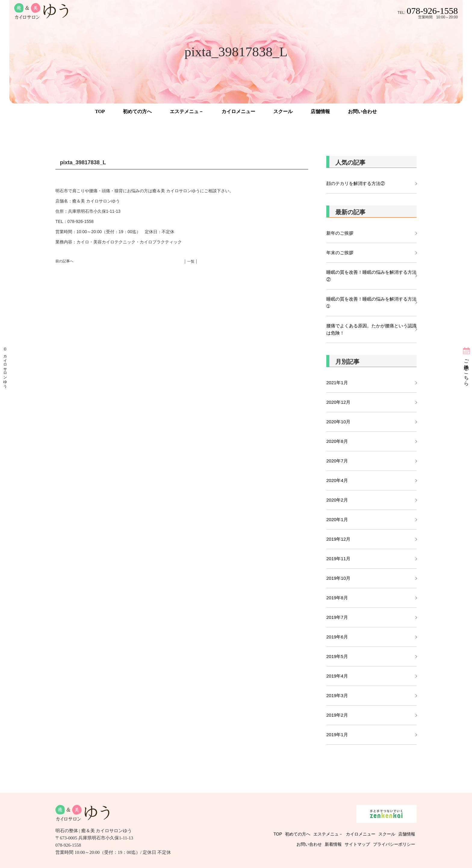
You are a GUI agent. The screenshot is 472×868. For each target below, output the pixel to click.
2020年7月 (337, 461)
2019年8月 (337, 598)
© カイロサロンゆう (5, 367)
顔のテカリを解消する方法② (356, 183)
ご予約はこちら (466, 370)
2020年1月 (337, 519)
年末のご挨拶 (340, 253)
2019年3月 (337, 695)
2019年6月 (337, 637)
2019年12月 (338, 539)
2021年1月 (337, 383)
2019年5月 (337, 656)
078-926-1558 (432, 11)
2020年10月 (338, 422)
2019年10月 (338, 578)
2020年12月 (338, 402)
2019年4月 (337, 676)
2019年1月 (337, 735)
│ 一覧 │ (191, 261)
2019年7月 (337, 617)
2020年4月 (337, 480)
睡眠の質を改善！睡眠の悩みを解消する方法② (371, 276)
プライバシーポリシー (394, 844)
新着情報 (333, 844)
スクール (283, 111)
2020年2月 (337, 500)
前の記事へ (64, 261)
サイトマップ (357, 844)
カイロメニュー (238, 111)
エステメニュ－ (187, 111)
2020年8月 (337, 441)
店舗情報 (320, 111)
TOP (100, 111)
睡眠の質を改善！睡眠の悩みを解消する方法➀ (371, 303)
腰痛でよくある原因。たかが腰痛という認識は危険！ (371, 329)
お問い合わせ (362, 111)
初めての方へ (137, 111)
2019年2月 (337, 715)
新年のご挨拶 (342, 233)
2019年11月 (338, 559)
